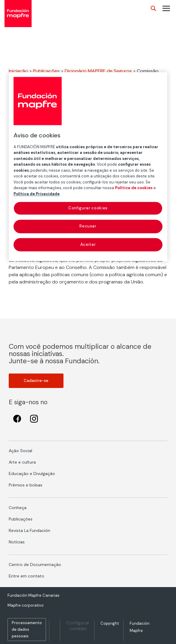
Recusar (88, 226)
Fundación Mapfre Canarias (34, 595)
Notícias (17, 542)
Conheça (18, 508)
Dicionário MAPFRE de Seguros (98, 71)
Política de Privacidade (37, 194)
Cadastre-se (36, 381)
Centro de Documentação (35, 564)
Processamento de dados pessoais (27, 629)
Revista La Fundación (29, 530)
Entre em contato (26, 576)
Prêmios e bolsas (26, 485)
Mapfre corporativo (26, 605)
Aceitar (88, 244)
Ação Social (20, 451)
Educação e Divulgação (32, 474)
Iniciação (18, 71)
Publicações (46, 71)
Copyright (110, 623)
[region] (88, 166)
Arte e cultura (22, 462)
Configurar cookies (78, 626)
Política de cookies (134, 188)
